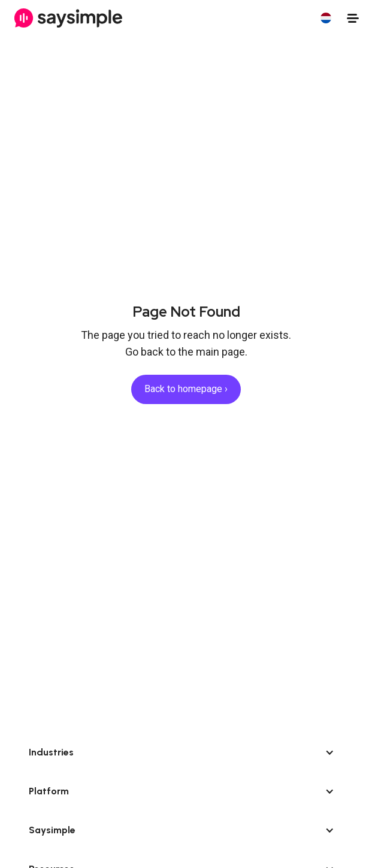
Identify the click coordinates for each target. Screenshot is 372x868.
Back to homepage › (186, 389)
